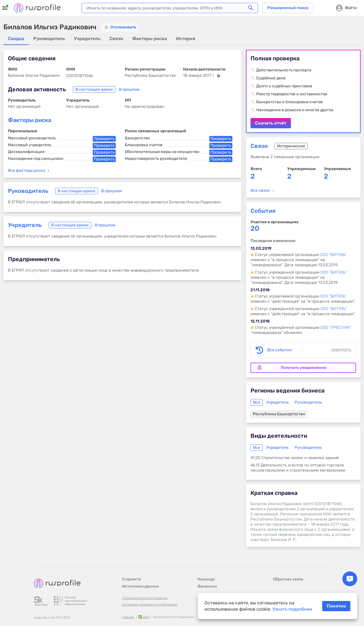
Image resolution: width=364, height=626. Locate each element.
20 (255, 229)
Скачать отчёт (303, 91)
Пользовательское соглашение (145, 598)
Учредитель (25, 225)
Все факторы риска (27, 171)
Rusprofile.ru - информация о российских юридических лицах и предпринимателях (37, 8)
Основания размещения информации (150, 605)
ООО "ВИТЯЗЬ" (333, 255)
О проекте (132, 579)
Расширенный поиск (288, 8)
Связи (259, 146)
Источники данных (141, 586)
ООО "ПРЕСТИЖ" (336, 328)
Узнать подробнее (292, 609)
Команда (206, 579)
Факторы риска (30, 120)
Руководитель (28, 191)
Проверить (104, 139)
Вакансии (207, 586)
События (263, 211)
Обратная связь (288, 579)
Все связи (260, 190)
